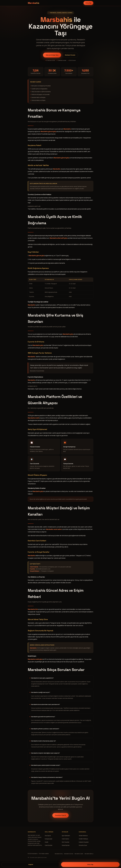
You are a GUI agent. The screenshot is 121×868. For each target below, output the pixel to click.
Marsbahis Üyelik (79, 854)
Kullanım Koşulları (84, 842)
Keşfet (31, 864)
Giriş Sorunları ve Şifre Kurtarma (41, 92)
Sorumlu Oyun (83, 845)
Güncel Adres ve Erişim (38, 100)
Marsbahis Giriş (59, 854)
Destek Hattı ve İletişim (38, 97)
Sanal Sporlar (66, 845)
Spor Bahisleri (66, 836)
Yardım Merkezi (83, 836)
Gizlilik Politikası (83, 839)
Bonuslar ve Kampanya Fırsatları (41, 86)
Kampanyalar (49, 839)
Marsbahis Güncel (69, 854)
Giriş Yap (88, 3)
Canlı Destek (49, 845)
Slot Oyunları (66, 842)
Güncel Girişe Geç (52, 55)
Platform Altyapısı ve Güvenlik (40, 94)
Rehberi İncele (70, 55)
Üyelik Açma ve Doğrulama (39, 89)
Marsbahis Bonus (89, 854)
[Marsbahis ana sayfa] (34, 3)
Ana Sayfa (48, 836)
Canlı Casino (65, 839)
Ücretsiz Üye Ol (61, 815)
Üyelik (47, 842)
